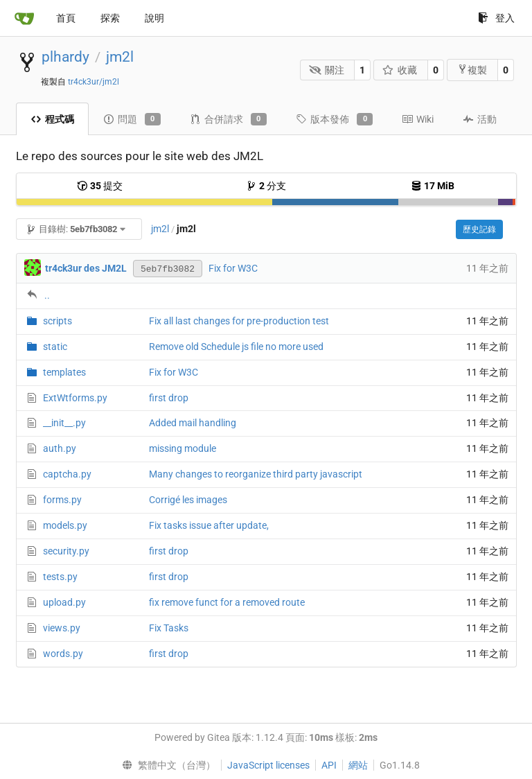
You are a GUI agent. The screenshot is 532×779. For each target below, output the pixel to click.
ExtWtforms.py (75, 398)
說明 (154, 18)
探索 (110, 18)
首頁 (66, 18)
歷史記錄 (479, 229)
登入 (496, 18)
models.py (65, 525)
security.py (66, 551)
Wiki (418, 119)
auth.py (60, 448)
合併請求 (228, 119)
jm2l (120, 57)
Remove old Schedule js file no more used (236, 347)
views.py (62, 628)
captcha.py (67, 474)
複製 (472, 70)
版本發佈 (334, 119)
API (329, 765)
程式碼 (52, 119)
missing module (183, 448)
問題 (132, 119)
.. (47, 295)
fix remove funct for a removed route (227, 602)
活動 (480, 119)
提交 (100, 186)
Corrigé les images (188, 500)
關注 (327, 70)
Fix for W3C (233, 268)
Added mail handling (193, 423)
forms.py (62, 500)
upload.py (64, 602)
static (55, 347)
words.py (63, 654)
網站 (358, 765)
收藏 (400, 70)
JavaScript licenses (268, 765)
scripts (57, 321)
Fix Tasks (169, 628)
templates (64, 372)
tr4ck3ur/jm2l (94, 82)
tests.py (60, 577)
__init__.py (64, 423)
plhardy (65, 57)
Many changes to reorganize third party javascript (256, 474)
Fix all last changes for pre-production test (239, 321)
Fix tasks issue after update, (209, 525)
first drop (169, 398)
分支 (266, 186)
